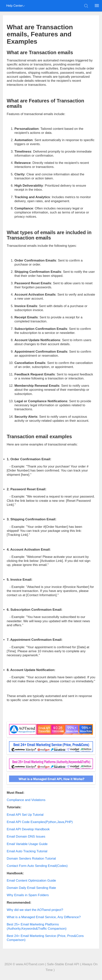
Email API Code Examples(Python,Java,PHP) (40, 822)
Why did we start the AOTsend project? (35, 910)
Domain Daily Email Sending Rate (31, 888)
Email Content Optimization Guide (31, 881)
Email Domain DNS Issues (26, 837)
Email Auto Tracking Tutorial (27, 851)
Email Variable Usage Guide (27, 844)
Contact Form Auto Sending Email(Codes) (37, 866)
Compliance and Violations (26, 800)
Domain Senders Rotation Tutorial (31, 859)
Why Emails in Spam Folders (28, 895)
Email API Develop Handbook (28, 829)
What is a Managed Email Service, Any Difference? (44, 917)
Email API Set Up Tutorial (25, 815)
